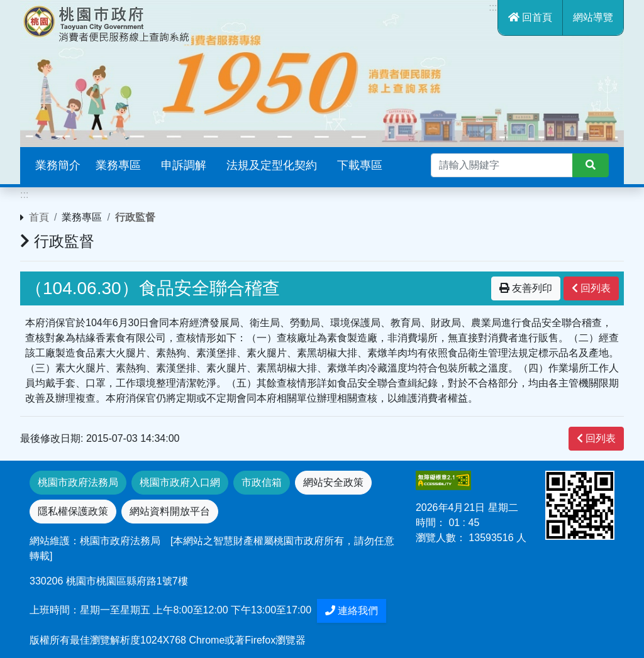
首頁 (39, 217)
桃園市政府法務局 (78, 482)
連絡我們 (352, 611)
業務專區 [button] (118, 165)
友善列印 (526, 288)
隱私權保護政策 (73, 511)
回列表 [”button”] (591, 288)
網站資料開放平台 (170, 511)
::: (493, 7)
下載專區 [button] (360, 165)
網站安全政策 (333, 482)
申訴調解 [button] (184, 165)
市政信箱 (262, 482)
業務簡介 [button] (58, 165)
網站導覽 (593, 17)
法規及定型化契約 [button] (272, 165)
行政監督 (135, 217)
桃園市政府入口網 (180, 482)
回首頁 (530, 17)
